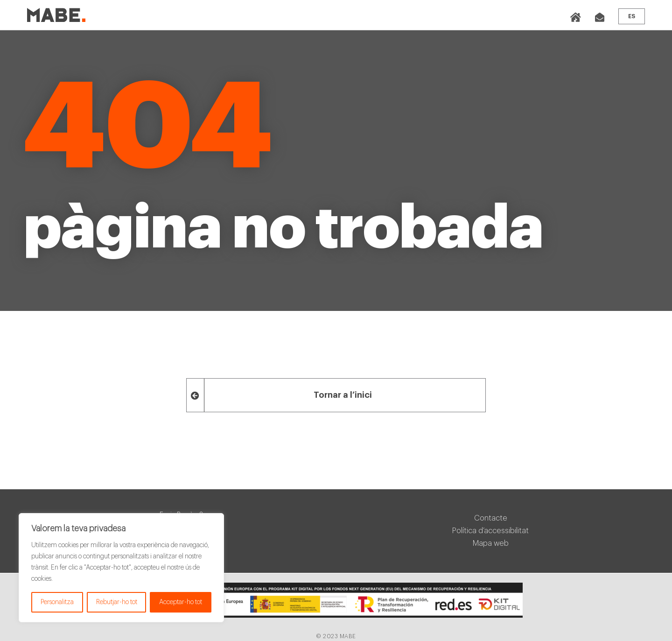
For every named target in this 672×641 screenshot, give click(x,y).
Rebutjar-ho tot (117, 602)
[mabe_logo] (56, 12)
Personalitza (57, 602)
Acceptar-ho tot (181, 602)
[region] (121, 568)
